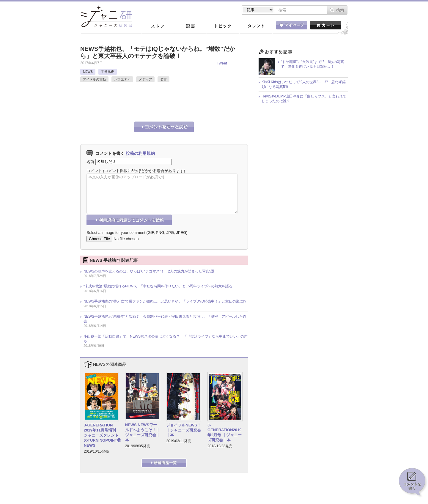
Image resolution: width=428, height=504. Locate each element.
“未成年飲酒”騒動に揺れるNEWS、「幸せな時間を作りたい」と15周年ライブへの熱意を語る (158, 286)
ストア (158, 26)
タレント (256, 26)
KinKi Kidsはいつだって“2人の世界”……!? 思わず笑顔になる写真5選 (304, 84)
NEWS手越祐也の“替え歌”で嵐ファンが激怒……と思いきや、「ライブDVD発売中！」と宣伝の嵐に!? (165, 301)
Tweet (222, 63)
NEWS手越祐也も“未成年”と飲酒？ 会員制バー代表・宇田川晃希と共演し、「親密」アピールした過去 (165, 319)
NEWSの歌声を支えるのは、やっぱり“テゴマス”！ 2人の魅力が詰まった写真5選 (149, 271)
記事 (190, 26)
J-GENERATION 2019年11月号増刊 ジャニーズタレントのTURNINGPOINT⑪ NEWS (102, 435)
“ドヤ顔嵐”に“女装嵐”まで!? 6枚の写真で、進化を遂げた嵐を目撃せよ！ (313, 64)
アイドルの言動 (94, 79)
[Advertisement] (150, 105)
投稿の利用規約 (140, 153)
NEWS (88, 72)
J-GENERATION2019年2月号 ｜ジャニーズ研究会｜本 (225, 433)
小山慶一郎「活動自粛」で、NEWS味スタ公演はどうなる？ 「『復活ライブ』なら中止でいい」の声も (166, 339)
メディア (145, 79)
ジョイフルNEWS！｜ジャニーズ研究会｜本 (184, 430)
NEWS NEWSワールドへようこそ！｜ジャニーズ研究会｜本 (143, 432)
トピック (223, 26)
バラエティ (122, 79)
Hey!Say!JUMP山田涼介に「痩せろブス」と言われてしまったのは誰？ (304, 99)
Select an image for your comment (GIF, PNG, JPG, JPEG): (137, 233)
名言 (163, 79)
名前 (90, 162)
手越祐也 (108, 72)
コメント (94, 171)
